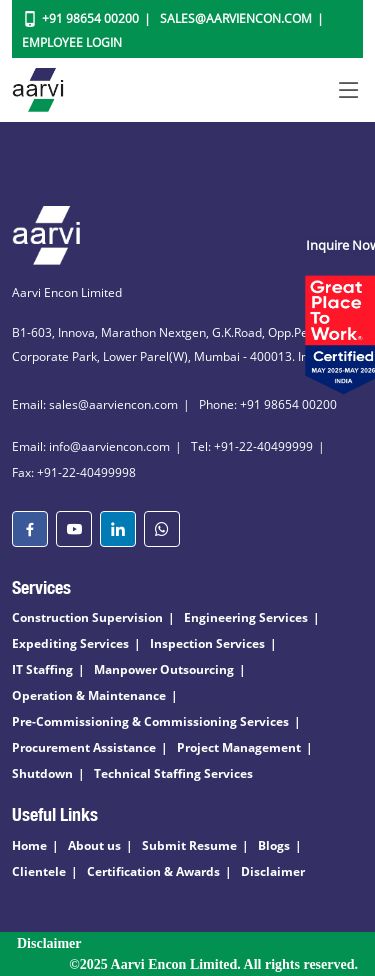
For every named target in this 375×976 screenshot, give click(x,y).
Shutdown (42, 773)
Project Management (239, 747)
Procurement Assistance (84, 747)
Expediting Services (70, 643)
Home (29, 845)
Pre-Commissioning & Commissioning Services (150, 721)
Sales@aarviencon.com (236, 18)
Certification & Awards (153, 871)
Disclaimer (273, 871)
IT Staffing (42, 669)
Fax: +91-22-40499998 (74, 472)
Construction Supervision (87, 617)
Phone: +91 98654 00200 (268, 404)
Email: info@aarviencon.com (91, 446)
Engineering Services (246, 617)
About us (94, 845)
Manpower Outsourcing (164, 669)
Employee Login (72, 42)
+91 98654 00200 (90, 18)
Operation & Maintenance (89, 695)
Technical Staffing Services (173, 773)
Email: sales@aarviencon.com (95, 404)
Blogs (274, 845)
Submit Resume (189, 845)
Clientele (39, 871)
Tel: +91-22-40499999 (252, 446)
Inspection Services (207, 643)
